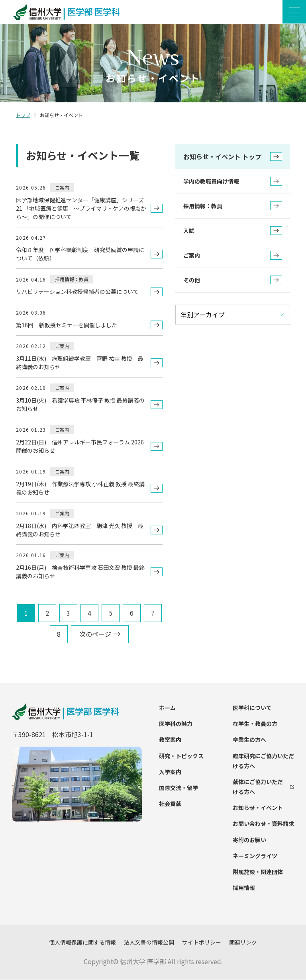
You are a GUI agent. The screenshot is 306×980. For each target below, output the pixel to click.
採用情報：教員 (233, 206)
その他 (233, 280)
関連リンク (243, 943)
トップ (23, 115)
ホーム (167, 708)
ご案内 (233, 256)
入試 (233, 231)
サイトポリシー (202, 943)
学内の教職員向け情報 (233, 182)
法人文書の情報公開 (149, 943)
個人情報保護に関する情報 (82, 943)
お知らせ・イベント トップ (233, 157)
